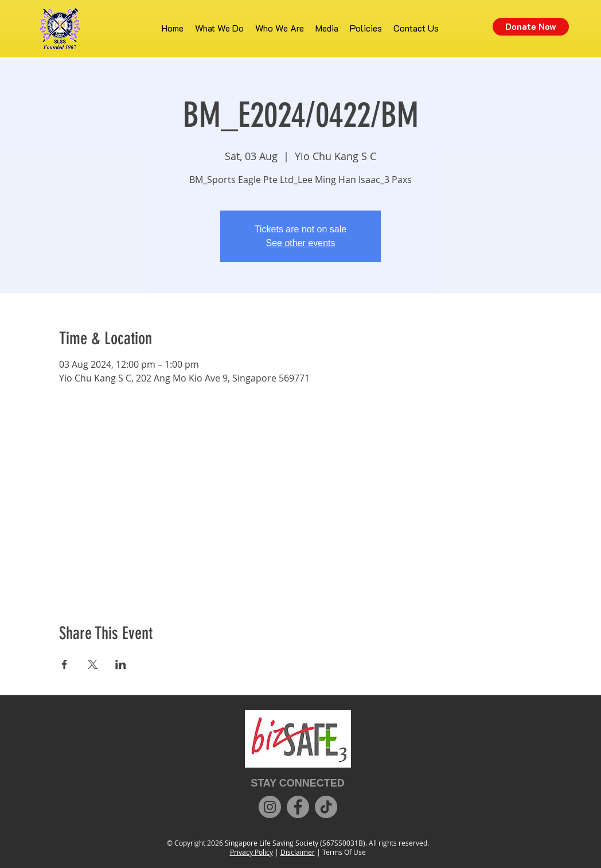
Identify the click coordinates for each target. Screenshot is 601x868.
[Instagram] (270, 807)
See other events (301, 243)
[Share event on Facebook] (65, 664)
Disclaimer (298, 852)
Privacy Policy (251, 852)
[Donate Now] (531, 27)
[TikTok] (326, 807)
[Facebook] (298, 807)
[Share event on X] (93, 664)
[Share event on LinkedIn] (121, 664)
